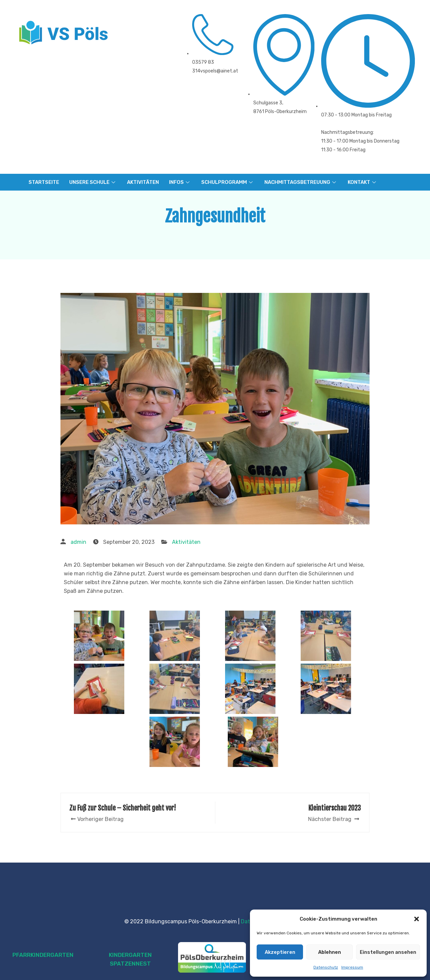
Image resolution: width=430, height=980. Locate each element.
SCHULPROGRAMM (228, 182)
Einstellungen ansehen (388, 952)
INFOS (180, 182)
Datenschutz (326, 967)
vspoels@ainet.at (219, 71)
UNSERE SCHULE (93, 182)
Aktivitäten (186, 542)
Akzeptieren (280, 952)
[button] (417, 919)
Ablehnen (330, 952)
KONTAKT (363, 182)
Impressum (352, 967)
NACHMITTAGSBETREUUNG (301, 182)
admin (78, 542)
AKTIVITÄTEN (143, 182)
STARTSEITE (44, 182)
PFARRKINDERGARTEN (43, 955)
